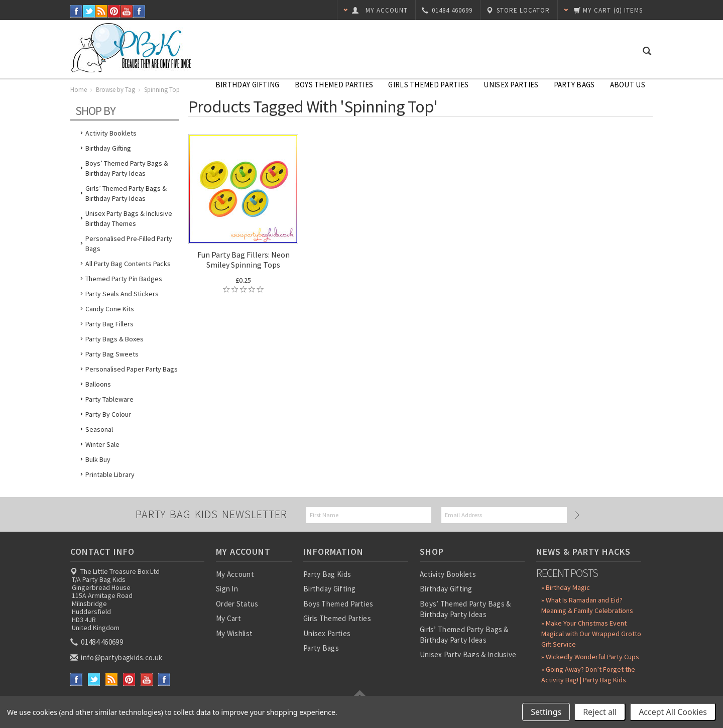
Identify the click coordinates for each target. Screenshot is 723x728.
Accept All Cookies (673, 712)
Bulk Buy (98, 459)
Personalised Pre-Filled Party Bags (129, 244)
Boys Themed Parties (334, 85)
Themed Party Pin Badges (124, 279)
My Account (235, 574)
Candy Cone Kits (110, 309)
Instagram (139, 11)
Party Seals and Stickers (122, 294)
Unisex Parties (511, 85)
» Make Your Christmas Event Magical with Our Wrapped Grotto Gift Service (591, 634)
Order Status (237, 604)
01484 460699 (97, 642)
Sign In (227, 589)
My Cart (228, 618)
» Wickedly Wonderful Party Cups (590, 657)
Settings (546, 712)
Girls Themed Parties (428, 85)
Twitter (89, 11)
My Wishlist (234, 633)
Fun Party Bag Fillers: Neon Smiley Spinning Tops (244, 260)
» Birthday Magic (566, 587)
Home (79, 90)
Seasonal (99, 429)
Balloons (98, 384)
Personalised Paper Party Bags (132, 369)
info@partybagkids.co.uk (117, 657)
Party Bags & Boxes (114, 339)
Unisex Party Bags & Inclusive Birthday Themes (129, 218)
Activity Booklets (111, 133)
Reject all (600, 712)
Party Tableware (109, 399)
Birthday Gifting (248, 85)
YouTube (127, 11)
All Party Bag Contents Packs (128, 264)
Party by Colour (108, 414)
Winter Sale (102, 444)
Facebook (77, 11)
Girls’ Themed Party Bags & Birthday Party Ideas (126, 193)
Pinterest (114, 11)
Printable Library (110, 474)
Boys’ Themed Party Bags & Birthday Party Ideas (127, 168)
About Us (628, 85)
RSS (102, 11)
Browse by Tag (115, 90)
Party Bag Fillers (109, 324)
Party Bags (574, 85)
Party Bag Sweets (112, 354)
